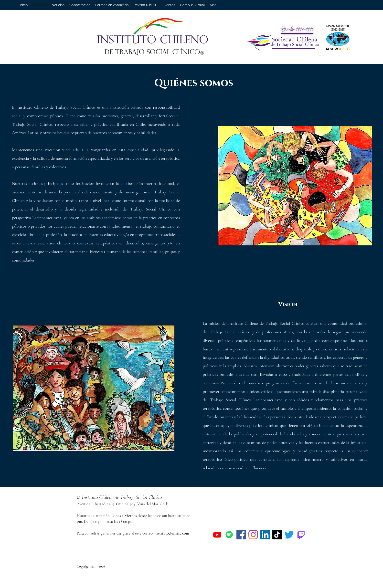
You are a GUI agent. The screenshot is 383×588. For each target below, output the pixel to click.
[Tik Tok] (277, 535)
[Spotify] (229, 535)
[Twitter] (289, 535)
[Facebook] (241, 535)
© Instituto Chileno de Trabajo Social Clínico (119, 497)
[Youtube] (217, 535)
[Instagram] (253, 535)
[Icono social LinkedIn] (265, 535)
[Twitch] (301, 535)
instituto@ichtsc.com (172, 533)
